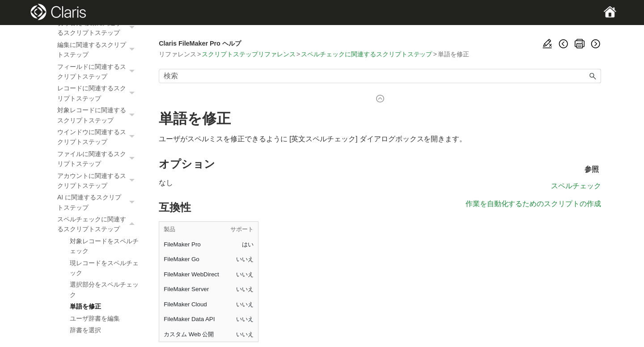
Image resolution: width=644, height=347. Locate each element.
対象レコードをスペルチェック (104, 246)
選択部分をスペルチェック (104, 289)
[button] (133, 28)
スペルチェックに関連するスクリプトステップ (98, 224)
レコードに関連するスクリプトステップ (98, 93)
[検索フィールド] (380, 76)
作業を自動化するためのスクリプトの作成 (533, 204)
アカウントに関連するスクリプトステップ (98, 181)
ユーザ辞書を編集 (95, 318)
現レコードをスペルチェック (104, 268)
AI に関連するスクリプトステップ (98, 202)
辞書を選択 (85, 330)
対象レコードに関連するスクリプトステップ (98, 115)
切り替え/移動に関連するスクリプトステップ (98, 28)
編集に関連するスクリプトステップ (98, 50)
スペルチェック (576, 186)
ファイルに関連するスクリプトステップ (98, 159)
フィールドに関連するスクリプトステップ (98, 72)
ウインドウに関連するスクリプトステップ (98, 137)
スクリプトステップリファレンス (248, 54)
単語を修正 (85, 306)
